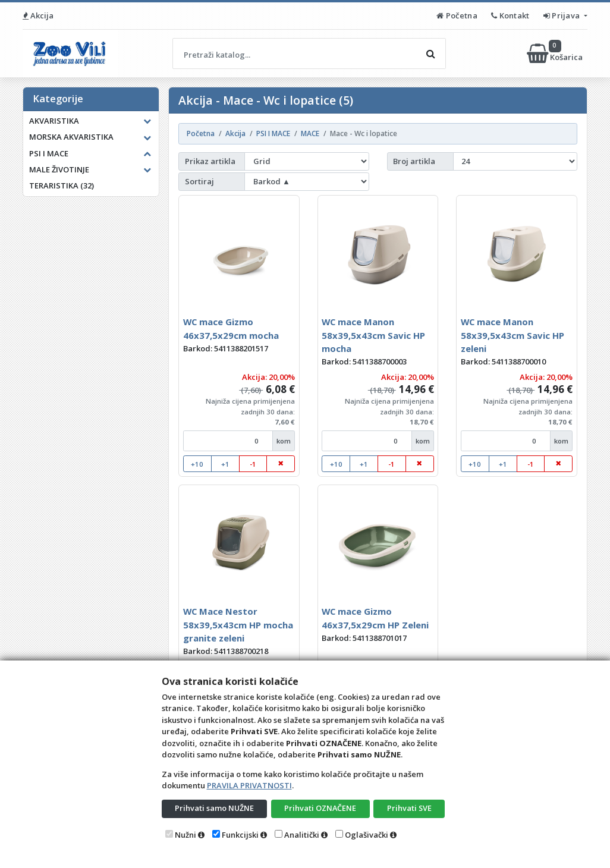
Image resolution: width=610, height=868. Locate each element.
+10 (197, 464)
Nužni (185, 835)
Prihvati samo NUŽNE (214, 808)
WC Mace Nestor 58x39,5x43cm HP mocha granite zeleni (238, 625)
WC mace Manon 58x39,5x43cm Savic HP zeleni (512, 335)
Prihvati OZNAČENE (320, 808)
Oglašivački (367, 835)
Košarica (556, 54)
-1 (253, 464)
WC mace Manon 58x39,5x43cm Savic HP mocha (373, 335)
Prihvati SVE (409, 808)
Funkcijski (240, 835)
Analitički (302, 835)
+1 (225, 464)
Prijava (563, 15)
